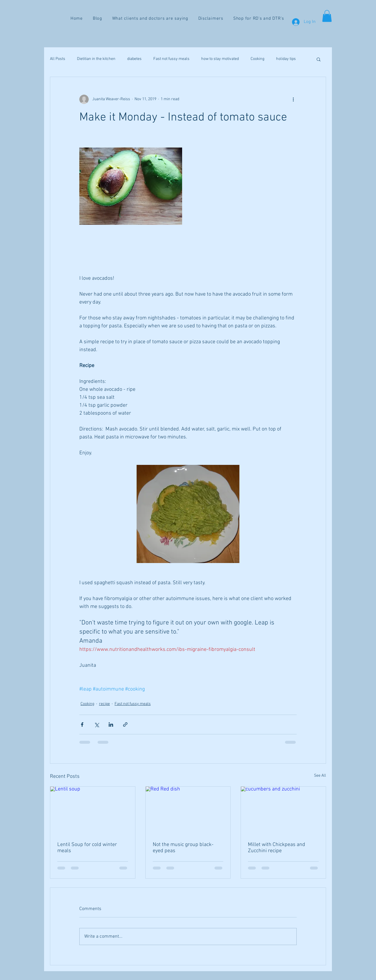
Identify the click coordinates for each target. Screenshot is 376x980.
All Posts (58, 59)
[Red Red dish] (188, 810)
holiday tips (286, 59)
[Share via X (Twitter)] (96, 724)
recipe (104, 704)
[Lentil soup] (93, 810)
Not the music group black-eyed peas (183, 848)
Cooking (257, 59)
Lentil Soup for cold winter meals (87, 848)
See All (320, 776)
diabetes (134, 59)
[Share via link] (125, 724)
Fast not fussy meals (171, 59)
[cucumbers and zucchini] (283, 810)
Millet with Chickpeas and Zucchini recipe (277, 848)
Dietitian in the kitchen (96, 59)
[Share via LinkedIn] (111, 724)
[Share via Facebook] (82, 724)
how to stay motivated (220, 59)
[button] (327, 16)
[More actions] (293, 99)
